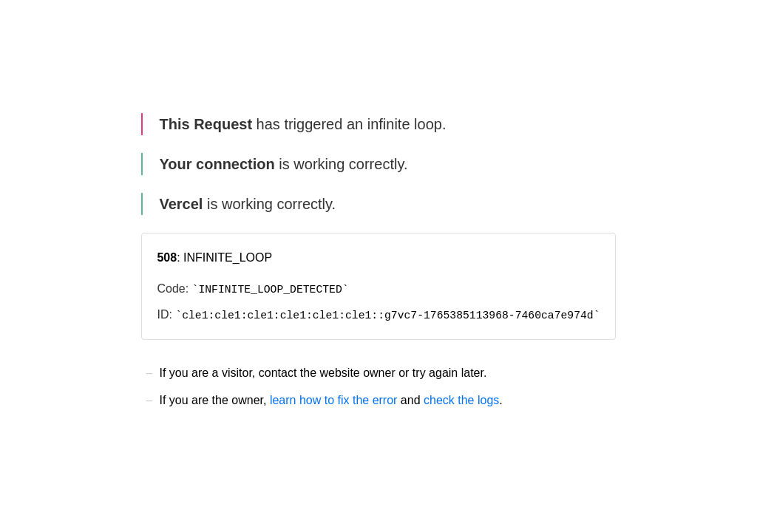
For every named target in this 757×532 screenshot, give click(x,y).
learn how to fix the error (334, 400)
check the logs (461, 400)
